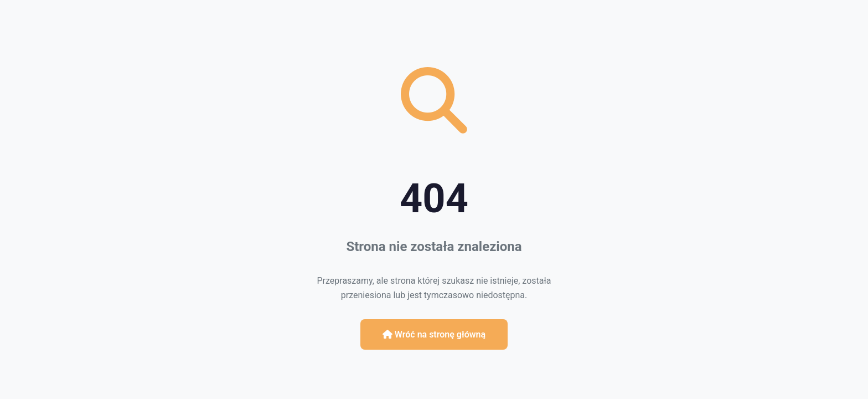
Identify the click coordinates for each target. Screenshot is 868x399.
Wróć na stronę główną (434, 334)
